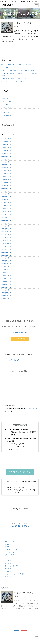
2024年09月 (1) (7, 165)
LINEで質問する (20, 339)
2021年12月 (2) (7, 217)
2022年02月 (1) (7, 211)
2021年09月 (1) (7, 226)
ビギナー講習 (10, 555)
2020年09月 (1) (7, 261)
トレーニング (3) (7, 104)
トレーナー (9, 558)
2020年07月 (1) (7, 264)
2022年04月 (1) (7, 206)
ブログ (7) (5, 95)
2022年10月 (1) (7, 197)
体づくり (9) (5, 110)
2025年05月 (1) (7, 150)
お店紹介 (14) (6, 98)
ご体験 (7, 544)
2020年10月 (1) (7, 258)
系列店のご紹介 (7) (7, 116)
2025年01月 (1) (7, 159)
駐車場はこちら (14, 360)
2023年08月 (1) (7, 185)
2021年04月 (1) (7, 241)
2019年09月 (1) (7, 290)
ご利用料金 (9, 560)
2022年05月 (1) (7, 203)
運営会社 (8, 577)
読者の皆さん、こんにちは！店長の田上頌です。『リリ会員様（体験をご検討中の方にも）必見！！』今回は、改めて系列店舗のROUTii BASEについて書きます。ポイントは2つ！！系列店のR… (20, 36)
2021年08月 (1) (7, 229)
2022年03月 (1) (7, 209)
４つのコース (10, 552)
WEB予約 (8, 563)
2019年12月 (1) (7, 281)
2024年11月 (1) (7, 162)
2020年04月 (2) (7, 270)
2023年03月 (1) (7, 191)
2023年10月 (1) (7, 182)
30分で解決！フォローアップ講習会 (13, 82)
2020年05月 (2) (7, 267)
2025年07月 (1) (7, 147)
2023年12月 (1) (7, 179)
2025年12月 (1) (7, 142)
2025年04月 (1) (7, 153)
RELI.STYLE (7, 5)
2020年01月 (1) (7, 278)
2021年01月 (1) (7, 249)
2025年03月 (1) (7, 156)
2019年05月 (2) (7, 299)
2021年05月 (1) (7, 238)
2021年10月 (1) (7, 223)
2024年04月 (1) (7, 174)
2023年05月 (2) (7, 188)
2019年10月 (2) (7, 287)
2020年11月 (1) (7, 255)
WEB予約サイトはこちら (20, 472)
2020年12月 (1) (7, 252)
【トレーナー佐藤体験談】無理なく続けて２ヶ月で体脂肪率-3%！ (19, 75)
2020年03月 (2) (7, 273)
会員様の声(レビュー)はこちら (20, 509)
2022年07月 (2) (7, 200)
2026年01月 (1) (7, 139)
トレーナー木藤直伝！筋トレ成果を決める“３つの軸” (18, 70)
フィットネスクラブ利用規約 (15, 574)
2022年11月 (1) (7, 194)
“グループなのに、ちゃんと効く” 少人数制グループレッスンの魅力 (20, 66)
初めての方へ (10, 541)
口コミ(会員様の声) (12, 566)
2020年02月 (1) (7, 275)
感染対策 (8, 569)
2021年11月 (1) (7, 220)
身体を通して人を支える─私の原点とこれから (16, 79)
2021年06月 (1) (7, 235)
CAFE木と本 (33, 408)
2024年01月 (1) (7, 176)
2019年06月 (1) (7, 296)
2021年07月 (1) (7, 232)
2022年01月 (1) (7, 214)
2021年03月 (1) (7, 243)
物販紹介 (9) (5, 113)
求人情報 (8, 571)
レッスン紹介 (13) (7, 107)
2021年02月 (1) (7, 246)
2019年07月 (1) (7, 293)
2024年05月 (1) (7, 171)
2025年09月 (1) (7, 144)
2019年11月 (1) (7, 284)
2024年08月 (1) (7, 168)
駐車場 (7, 547)
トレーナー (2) (6, 101)
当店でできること (11, 550)
